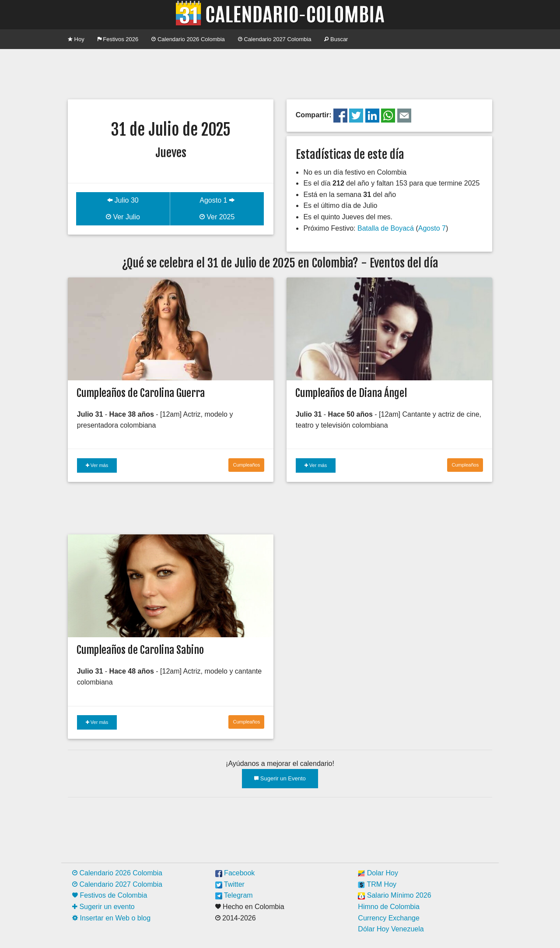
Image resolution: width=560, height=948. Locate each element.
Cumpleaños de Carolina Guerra (141, 393)
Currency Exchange (389, 918)
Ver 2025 (217, 217)
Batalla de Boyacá (386, 228)
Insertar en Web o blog (111, 918)
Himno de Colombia (389, 907)
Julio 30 (123, 200)
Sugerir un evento (103, 907)
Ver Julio (123, 217)
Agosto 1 (217, 200)
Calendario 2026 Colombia (188, 39)
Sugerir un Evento (280, 778)
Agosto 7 (432, 228)
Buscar (336, 39)
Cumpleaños (246, 465)
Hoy (76, 39)
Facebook (235, 873)
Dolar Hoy (378, 873)
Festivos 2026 (118, 39)
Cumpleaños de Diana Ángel (351, 393)
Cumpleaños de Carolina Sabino (140, 650)
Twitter (230, 884)
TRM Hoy (377, 884)
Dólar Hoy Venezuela (391, 929)
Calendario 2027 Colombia (275, 39)
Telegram (234, 895)
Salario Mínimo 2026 (394, 895)
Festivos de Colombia (110, 895)
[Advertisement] (280, 73)
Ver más (97, 465)
